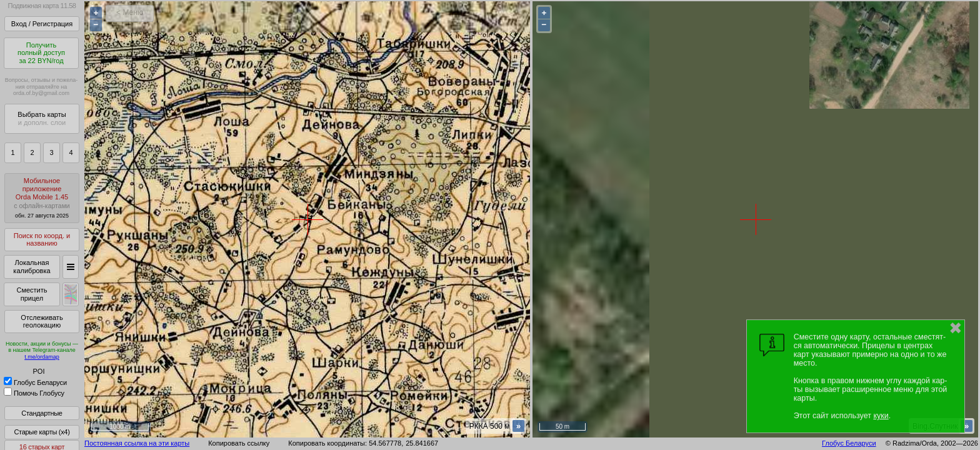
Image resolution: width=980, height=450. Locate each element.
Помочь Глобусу (34, 393)
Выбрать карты (42, 118)
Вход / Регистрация (42, 24)
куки (881, 416)
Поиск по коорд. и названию (42, 240)
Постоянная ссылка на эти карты (137, 443)
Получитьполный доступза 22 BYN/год (41, 53)
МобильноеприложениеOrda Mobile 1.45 (42, 198)
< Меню (130, 12)
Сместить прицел (32, 294)
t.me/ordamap (42, 357)
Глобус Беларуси (35, 382)
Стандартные (42, 413)
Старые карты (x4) (42, 432)
